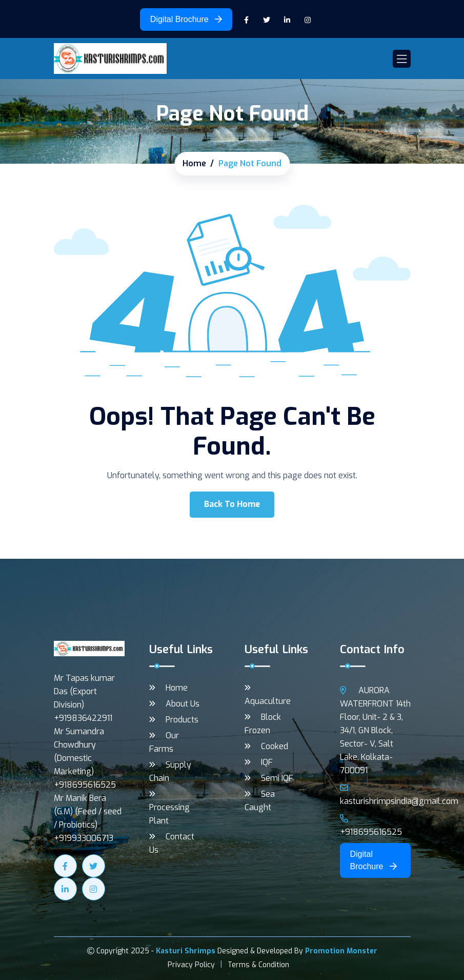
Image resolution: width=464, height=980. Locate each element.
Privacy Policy (191, 965)
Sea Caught (260, 801)
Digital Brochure (186, 19)
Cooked (275, 746)
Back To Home (232, 504)
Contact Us (172, 843)
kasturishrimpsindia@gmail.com (399, 795)
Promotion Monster (341, 951)
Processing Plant (169, 814)
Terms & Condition (258, 965)
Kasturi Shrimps (186, 951)
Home (194, 163)
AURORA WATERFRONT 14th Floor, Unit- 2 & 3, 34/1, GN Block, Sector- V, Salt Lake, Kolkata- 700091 (375, 730)
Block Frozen (263, 724)
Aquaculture (268, 701)
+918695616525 (371, 826)
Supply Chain (170, 771)
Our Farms (164, 742)
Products (182, 720)
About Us (183, 704)
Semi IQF (277, 778)
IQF (267, 762)
